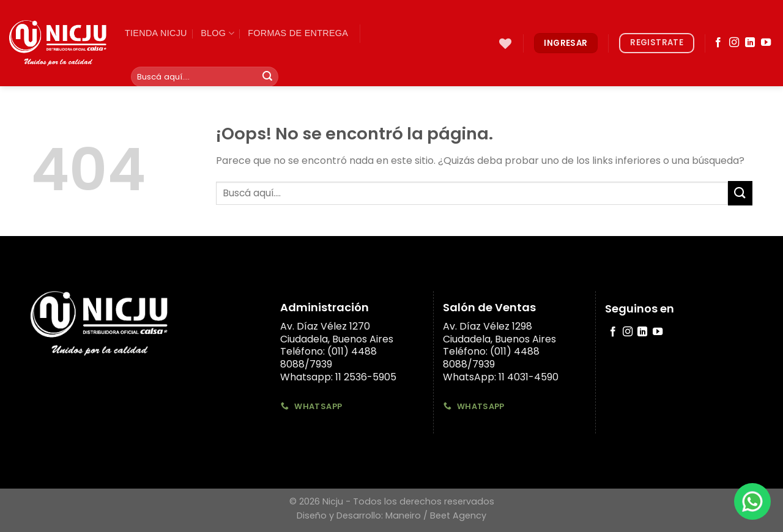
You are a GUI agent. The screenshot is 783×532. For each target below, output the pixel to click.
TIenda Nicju (156, 33)
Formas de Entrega (298, 33)
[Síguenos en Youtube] (766, 43)
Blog (217, 33)
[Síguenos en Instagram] (734, 43)
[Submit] (267, 77)
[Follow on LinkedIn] (750, 43)
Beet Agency (458, 515)
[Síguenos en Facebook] (718, 43)
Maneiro (403, 515)
